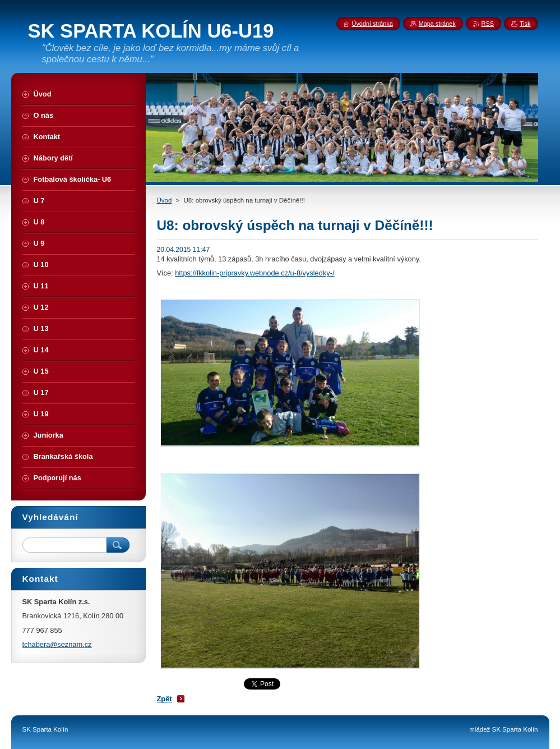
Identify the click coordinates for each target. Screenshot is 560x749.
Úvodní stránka (372, 24)
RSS (488, 24)
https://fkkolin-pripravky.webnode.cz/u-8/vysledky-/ (254, 273)
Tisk (525, 24)
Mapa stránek (437, 24)
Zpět (165, 699)
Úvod (165, 200)
